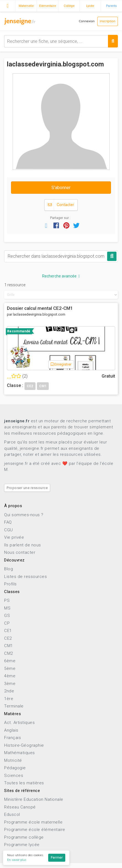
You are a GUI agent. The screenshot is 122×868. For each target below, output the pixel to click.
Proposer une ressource (27, 488)
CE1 (8, 631)
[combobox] (61, 41)
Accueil (8, 5)
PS (7, 600)
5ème (10, 668)
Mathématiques (20, 753)
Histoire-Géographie (24, 745)
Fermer (57, 858)
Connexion (87, 21)
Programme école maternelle (33, 822)
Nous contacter (20, 552)
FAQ (8, 522)
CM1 (9, 646)
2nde (9, 691)
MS (7, 608)
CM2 (9, 653)
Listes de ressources (25, 577)
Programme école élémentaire (35, 830)
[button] (46, 225)
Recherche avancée (61, 276)
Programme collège (24, 837)
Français (13, 738)
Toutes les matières (24, 783)
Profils (10, 584)
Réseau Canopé (20, 807)
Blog (9, 569)
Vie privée (14, 537)
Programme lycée (22, 845)
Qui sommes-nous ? (24, 515)
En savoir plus (17, 860)
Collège (69, 6)
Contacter (61, 205)
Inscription (108, 21)
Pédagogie (15, 768)
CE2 (8, 638)
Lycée (90, 6)
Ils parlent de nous (23, 545)
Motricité (13, 760)
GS (7, 616)
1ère (9, 699)
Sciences (14, 776)
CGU (9, 530)
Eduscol (12, 814)
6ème (10, 661)
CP (7, 623)
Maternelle (26, 6)
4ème (10, 676)
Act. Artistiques (19, 723)
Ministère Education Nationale (34, 799)
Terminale (14, 706)
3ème (10, 684)
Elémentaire (48, 6)
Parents (111, 6)
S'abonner (61, 188)
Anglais (11, 730)
